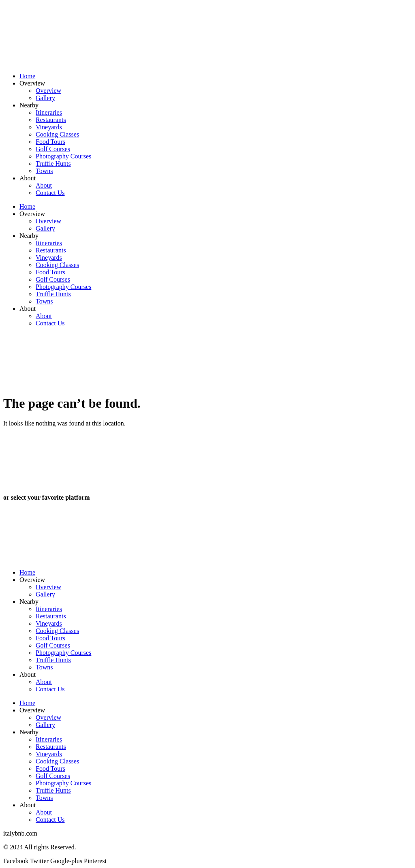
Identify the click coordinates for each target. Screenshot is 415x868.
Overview (32, 83)
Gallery (45, 98)
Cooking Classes (57, 134)
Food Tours (50, 142)
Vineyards (49, 127)
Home (27, 76)
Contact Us (50, 193)
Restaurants (51, 120)
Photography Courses (63, 156)
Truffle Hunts (53, 164)
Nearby (29, 105)
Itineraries (49, 112)
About (28, 178)
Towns (44, 171)
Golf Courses (53, 149)
